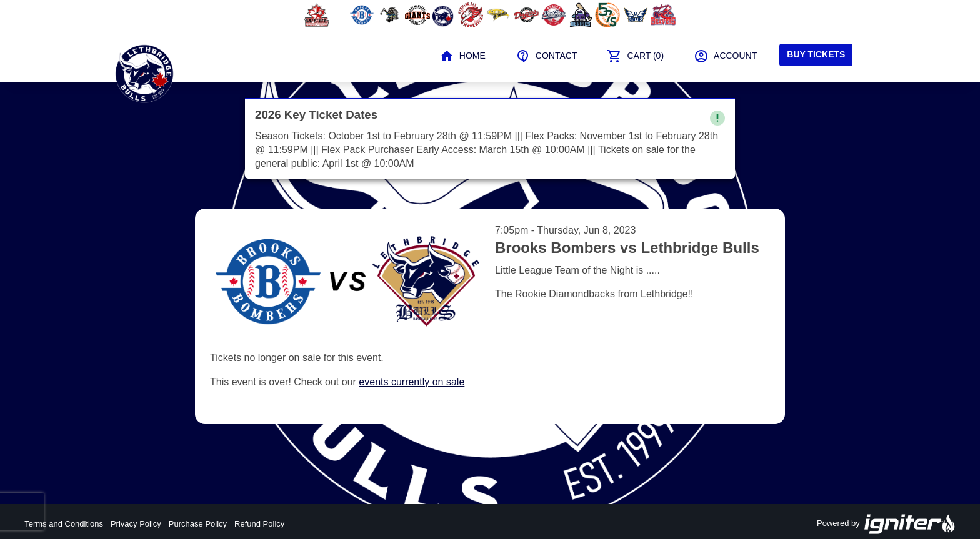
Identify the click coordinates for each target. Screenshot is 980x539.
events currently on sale (412, 382)
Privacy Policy (136, 524)
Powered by (886, 524)
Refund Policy (259, 524)
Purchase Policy (198, 524)
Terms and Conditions (64, 524)
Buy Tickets (816, 54)
